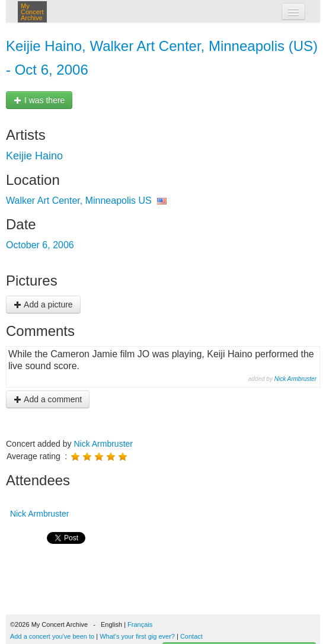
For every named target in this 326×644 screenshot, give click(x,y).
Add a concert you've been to (52, 636)
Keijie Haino (34, 156)
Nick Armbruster (295, 379)
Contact (191, 636)
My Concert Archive (32, 12)
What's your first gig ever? (137, 636)
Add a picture (43, 305)
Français (140, 624)
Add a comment (48, 399)
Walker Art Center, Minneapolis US (79, 201)
